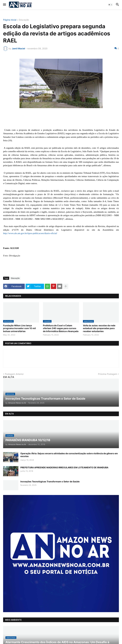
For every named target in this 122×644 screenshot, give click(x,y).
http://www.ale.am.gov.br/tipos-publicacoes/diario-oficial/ (30, 233)
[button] (4, 5)
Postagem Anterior (14, 374)
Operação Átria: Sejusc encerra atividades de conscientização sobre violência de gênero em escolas (69, 455)
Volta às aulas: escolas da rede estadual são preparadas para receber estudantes (99, 328)
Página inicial (10, 20)
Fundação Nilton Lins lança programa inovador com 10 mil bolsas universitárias (19, 328)
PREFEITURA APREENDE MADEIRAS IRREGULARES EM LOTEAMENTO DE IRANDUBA (64, 467)
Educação (24, 20)
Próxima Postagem (108, 374)
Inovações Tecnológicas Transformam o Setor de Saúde (50, 481)
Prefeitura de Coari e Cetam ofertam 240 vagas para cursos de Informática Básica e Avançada (61, 328)
